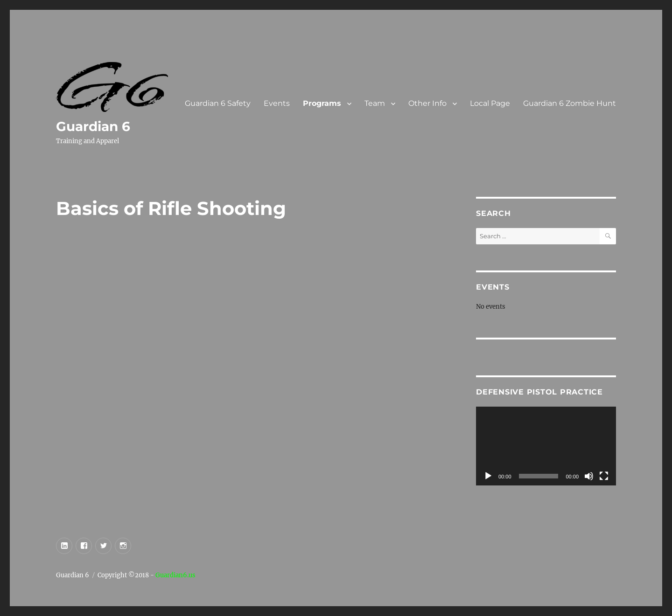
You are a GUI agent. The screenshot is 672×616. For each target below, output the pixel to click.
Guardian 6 (93, 126)
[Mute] (589, 476)
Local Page (490, 103)
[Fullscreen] (604, 476)
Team (375, 103)
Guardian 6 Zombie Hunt (570, 103)
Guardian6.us (175, 575)
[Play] (488, 476)
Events (277, 103)
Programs (322, 103)
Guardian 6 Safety (218, 103)
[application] (546, 446)
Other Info (427, 103)
